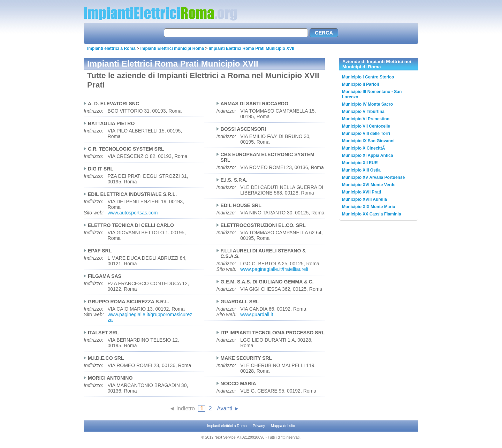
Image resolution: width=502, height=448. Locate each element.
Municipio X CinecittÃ (364, 148)
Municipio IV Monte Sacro (367, 104)
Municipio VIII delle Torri (366, 134)
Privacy (259, 426)
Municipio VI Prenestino (366, 119)
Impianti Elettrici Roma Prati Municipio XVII (252, 48)
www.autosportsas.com (133, 213)
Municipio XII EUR (360, 163)
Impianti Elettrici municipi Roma (172, 48)
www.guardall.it (257, 314)
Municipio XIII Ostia (361, 170)
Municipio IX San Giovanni (368, 141)
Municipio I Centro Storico (368, 77)
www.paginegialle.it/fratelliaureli (274, 269)
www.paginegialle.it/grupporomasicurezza (150, 317)
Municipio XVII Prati (362, 192)
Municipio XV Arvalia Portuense (373, 177)
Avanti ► (228, 408)
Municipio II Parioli (360, 84)
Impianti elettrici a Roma (111, 48)
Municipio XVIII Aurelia (364, 199)
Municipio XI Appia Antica (367, 155)
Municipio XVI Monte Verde (369, 185)
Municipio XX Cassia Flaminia (371, 214)
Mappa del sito (283, 426)
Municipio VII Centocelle (366, 126)
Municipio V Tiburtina (363, 112)
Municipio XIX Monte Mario (369, 207)
